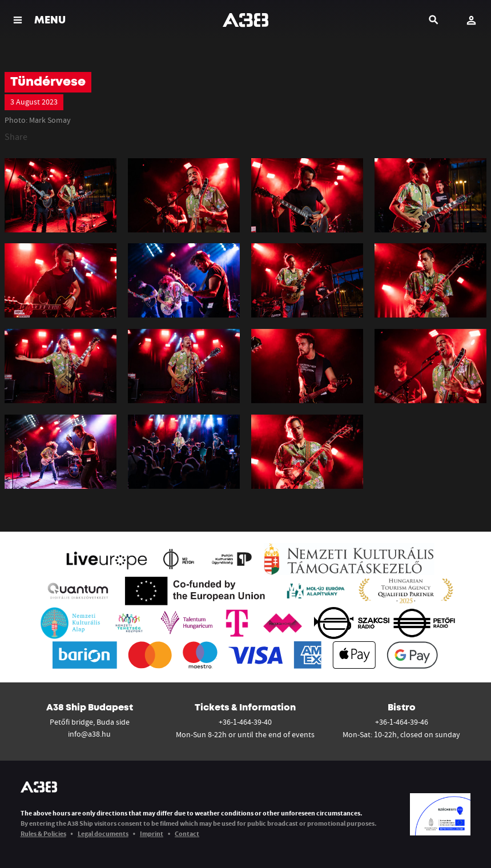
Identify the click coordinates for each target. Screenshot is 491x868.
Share (16, 136)
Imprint (152, 833)
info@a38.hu (89, 734)
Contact (187, 833)
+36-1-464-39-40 (245, 722)
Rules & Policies (43, 833)
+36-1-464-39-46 (402, 722)
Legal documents (103, 833)
